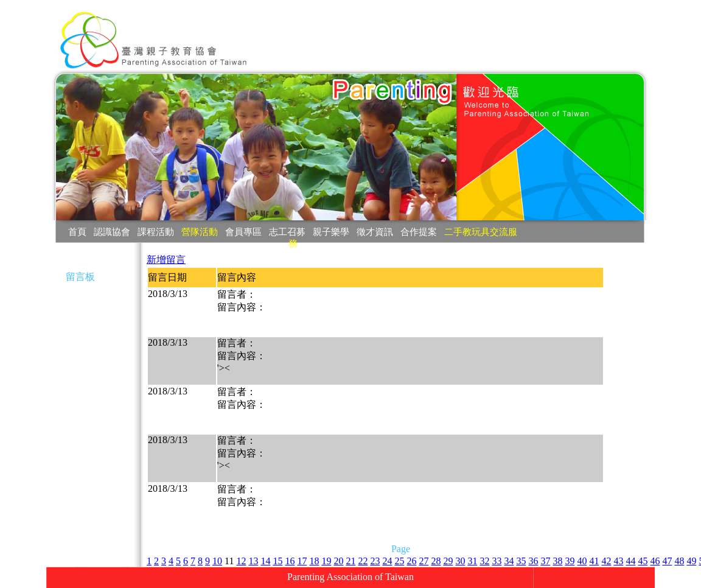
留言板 (80, 277)
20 (338, 561)
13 (253, 561)
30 (460, 561)
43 (618, 561)
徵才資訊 (375, 232)
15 (277, 561)
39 (570, 561)
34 (509, 561)
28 (436, 561)
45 (643, 561)
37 (545, 561)
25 (399, 561)
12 (241, 561)
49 (691, 561)
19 (326, 561)
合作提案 (419, 232)
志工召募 (287, 232)
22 (363, 561)
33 (497, 561)
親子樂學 (331, 232)
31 (472, 561)
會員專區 (243, 232)
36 (533, 561)
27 (424, 561)
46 (655, 561)
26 (411, 561)
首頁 (77, 232)
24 (387, 561)
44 (630, 561)
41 (594, 561)
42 (606, 561)
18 (314, 561)
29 (448, 561)
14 (265, 561)
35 (521, 561)
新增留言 (166, 260)
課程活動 (156, 232)
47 (667, 561)
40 (582, 561)
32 (484, 561)
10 (217, 561)
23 (375, 561)
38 (557, 561)
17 (302, 561)
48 (679, 561)
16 (290, 561)
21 (350, 561)
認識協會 (112, 232)
